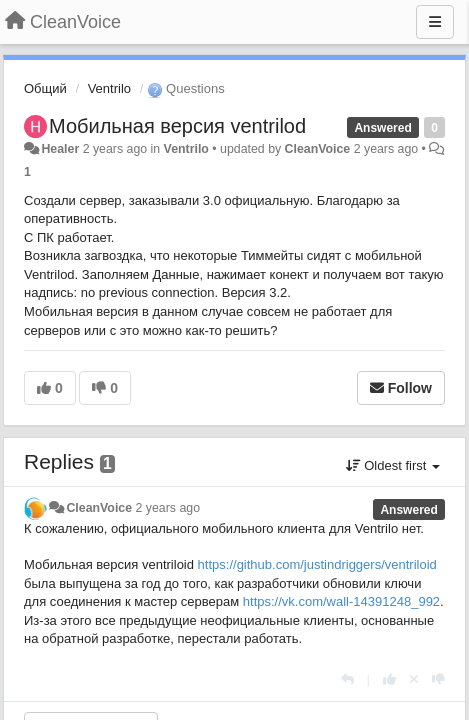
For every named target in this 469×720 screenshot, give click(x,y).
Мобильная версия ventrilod (177, 126)
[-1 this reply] (438, 679)
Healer (60, 149)
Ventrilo (109, 88)
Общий (45, 88)
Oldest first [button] (393, 465)
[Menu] (435, 22)
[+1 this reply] (389, 679)
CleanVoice (318, 149)
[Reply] (347, 679)
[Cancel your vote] (414, 679)
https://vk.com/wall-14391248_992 (341, 601)
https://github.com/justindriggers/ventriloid (317, 564)
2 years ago (168, 508)
